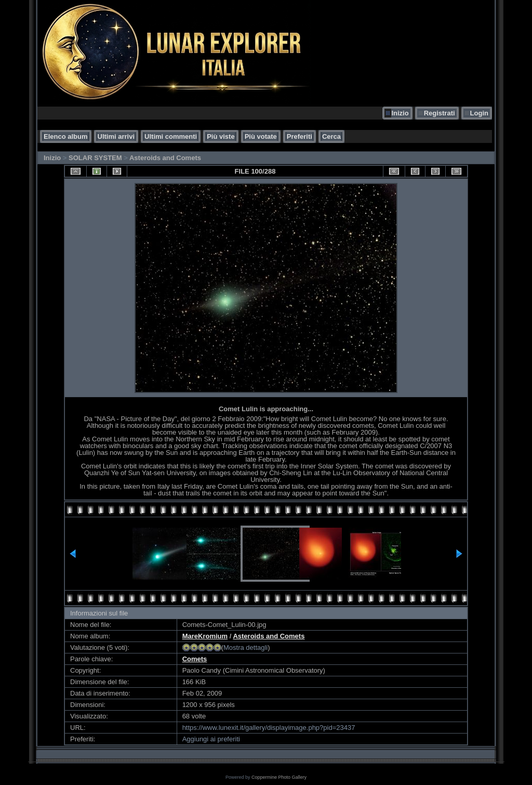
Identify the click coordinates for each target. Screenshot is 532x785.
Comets (195, 659)
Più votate (261, 136)
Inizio (400, 113)
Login (479, 113)
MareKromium (205, 636)
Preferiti (300, 136)
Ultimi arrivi (116, 136)
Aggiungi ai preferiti (211, 739)
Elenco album (66, 136)
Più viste (221, 136)
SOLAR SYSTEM (95, 158)
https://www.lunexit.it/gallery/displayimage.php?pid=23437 (269, 728)
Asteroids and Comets (165, 158)
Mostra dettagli (245, 647)
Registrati (440, 113)
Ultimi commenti (171, 136)
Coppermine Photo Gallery (279, 777)
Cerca (331, 136)
